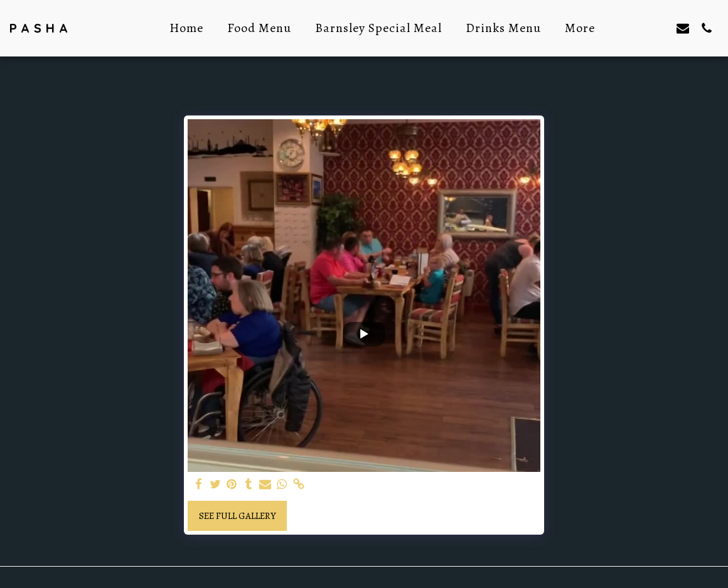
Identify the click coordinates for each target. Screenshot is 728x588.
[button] (635, 28)
